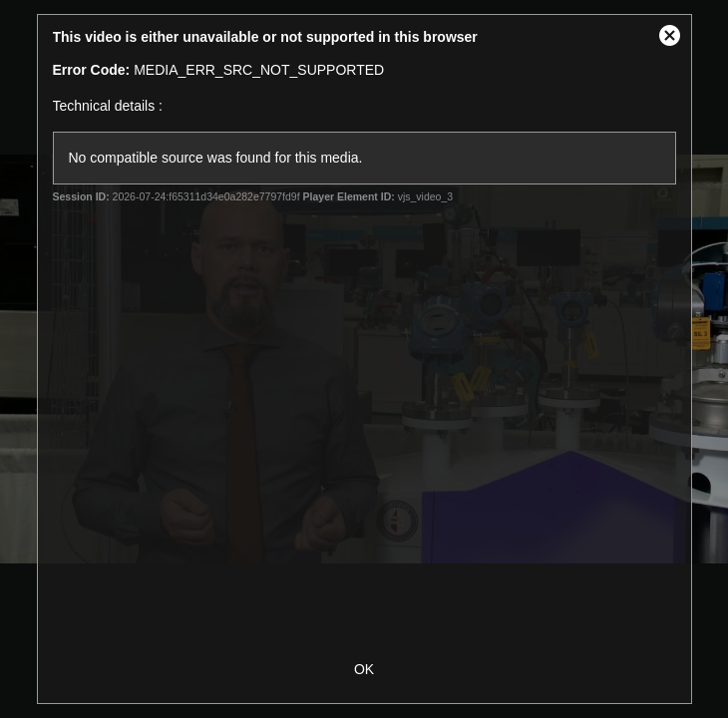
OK (364, 669)
